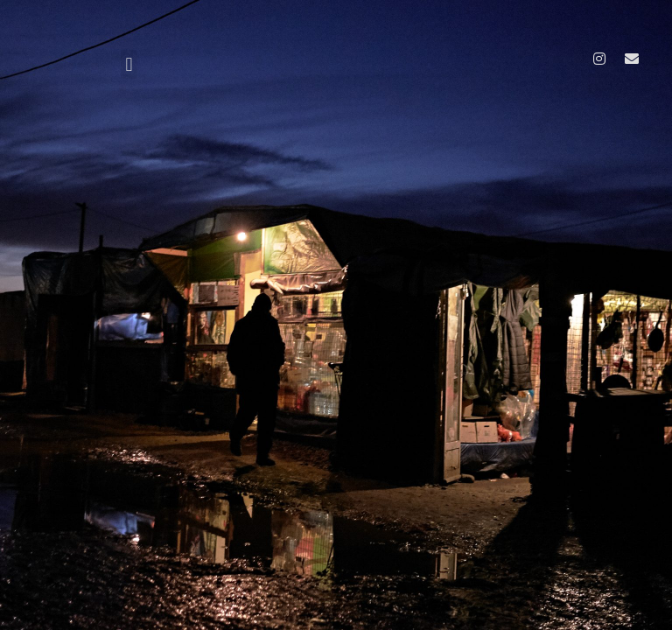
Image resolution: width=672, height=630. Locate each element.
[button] (129, 64)
